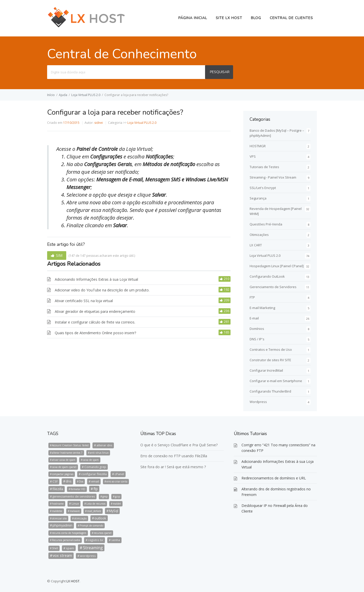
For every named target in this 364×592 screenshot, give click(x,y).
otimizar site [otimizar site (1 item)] (59, 518)
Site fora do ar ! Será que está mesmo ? (173, 467)
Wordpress (258, 402)
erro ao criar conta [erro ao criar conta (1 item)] (117, 481)
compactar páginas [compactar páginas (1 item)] (63, 474)
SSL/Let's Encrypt (263, 188)
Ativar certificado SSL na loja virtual (84, 301)
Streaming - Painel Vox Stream (273, 177)
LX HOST (73, 581)
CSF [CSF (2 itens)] (55, 481)
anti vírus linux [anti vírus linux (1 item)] (99, 453)
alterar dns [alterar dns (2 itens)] (104, 445)
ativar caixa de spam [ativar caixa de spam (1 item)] (64, 460)
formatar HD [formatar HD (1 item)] (78, 489)
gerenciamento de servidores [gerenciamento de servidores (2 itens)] (74, 496)
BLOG (256, 18)
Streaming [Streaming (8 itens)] (93, 548)
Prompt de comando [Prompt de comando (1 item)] (91, 526)
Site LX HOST (229, 18)
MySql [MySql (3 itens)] (114, 511)
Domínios (257, 329)
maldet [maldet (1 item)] (117, 504)
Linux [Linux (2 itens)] (75, 503)
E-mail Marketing (262, 308)
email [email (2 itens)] (95, 481)
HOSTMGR (258, 146)
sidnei (99, 123)
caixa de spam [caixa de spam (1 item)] (91, 460)
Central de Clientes (291, 18)
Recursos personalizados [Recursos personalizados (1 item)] (66, 540)
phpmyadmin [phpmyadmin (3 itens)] (62, 525)
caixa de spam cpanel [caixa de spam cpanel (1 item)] (64, 467)
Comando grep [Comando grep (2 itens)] (95, 467)
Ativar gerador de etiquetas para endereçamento (95, 311)
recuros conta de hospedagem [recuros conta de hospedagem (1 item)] (69, 533)
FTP (252, 297)
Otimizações (259, 235)
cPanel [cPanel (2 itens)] (119, 474)
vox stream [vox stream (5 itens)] (62, 555)
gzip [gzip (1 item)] (117, 496)
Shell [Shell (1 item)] (55, 548)
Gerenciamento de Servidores (273, 287)
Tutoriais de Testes (264, 167)
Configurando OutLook (267, 276)
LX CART (256, 245)
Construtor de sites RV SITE (270, 360)
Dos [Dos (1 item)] (81, 481)
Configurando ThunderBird (270, 391)
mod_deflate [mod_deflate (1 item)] (94, 511)
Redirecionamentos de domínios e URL (274, 478)
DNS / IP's (257, 339)
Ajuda (63, 95)
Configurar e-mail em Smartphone (276, 381)
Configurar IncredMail (266, 370)
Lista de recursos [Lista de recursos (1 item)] (96, 504)
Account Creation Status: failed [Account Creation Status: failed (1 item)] (70, 445)
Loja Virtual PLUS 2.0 (86, 95)
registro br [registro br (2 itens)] (96, 540)
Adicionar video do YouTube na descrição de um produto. (102, 290)
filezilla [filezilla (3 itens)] (58, 489)
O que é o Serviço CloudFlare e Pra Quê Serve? (179, 445)
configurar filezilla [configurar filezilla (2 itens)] (94, 474)
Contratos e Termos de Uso (271, 349)
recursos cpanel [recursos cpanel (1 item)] (103, 533)
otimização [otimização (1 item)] (80, 518)
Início (51, 95)
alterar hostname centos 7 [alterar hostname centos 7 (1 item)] (67, 453)
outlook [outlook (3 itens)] (100, 518)
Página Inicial (193, 18)
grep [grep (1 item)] (105, 496)
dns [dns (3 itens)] (69, 481)
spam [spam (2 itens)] (70, 548)
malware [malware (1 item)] (75, 511)
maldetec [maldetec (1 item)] (57, 511)
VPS (253, 156)
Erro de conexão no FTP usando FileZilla (174, 456)
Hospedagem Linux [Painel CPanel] (277, 266)
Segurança (258, 198)
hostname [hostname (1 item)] (58, 504)
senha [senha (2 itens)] (116, 540)
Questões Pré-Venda (266, 224)
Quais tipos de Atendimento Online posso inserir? (95, 333)
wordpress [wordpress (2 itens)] (88, 556)
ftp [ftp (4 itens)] (96, 489)
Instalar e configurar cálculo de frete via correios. (95, 322)
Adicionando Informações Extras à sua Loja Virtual (96, 279)
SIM (59, 255)
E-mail (254, 318)
